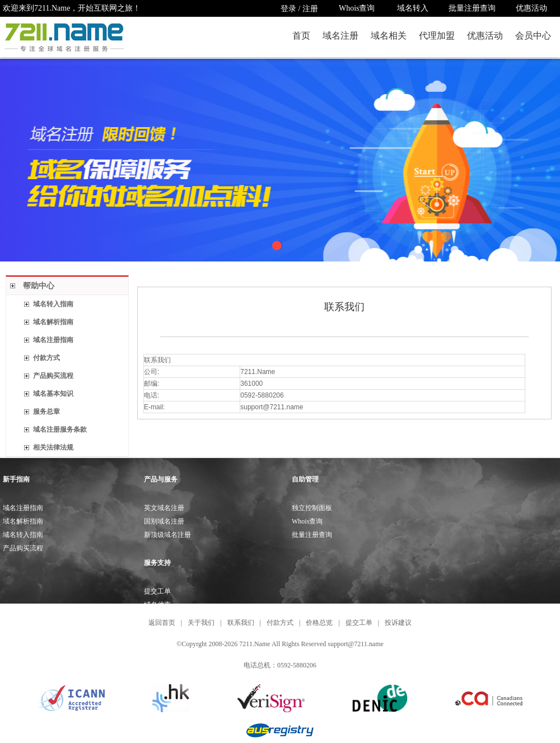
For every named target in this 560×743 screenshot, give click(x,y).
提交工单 (157, 591)
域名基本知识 (53, 394)
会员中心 (533, 36)
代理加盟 (437, 36)
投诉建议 (398, 623)
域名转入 (413, 8)
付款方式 (46, 358)
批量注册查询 (472, 8)
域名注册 (340, 36)
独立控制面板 (312, 508)
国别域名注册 (164, 521)
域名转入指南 (53, 304)
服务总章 (46, 412)
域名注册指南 (53, 340)
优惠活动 (531, 8)
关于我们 (201, 623)
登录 (288, 9)
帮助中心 (39, 286)
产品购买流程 (53, 376)
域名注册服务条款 (60, 429)
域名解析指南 (53, 322)
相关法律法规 (53, 447)
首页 (301, 36)
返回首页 (162, 623)
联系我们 (241, 623)
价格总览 (319, 623)
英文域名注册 (164, 508)
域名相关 (389, 36)
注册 (310, 9)
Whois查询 (358, 8)
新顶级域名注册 (167, 535)
